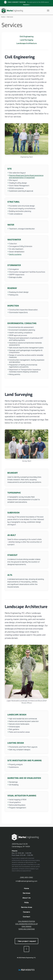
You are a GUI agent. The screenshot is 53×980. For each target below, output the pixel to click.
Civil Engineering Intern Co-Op (26, 924)
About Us (26, 898)
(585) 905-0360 (26, 877)
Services (26, 893)
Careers (26, 912)
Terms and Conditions (27, 929)
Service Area (27, 907)
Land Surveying (27, 40)
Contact (26, 917)
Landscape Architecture (26, 43)
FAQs (26, 902)
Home (3, 17)
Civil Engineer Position (26, 921)
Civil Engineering (27, 36)
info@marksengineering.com (26, 881)
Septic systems (15, 254)
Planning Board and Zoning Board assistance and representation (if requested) (26, 176)
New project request (26, 941)
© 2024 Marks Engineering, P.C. (26, 958)
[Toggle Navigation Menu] (48, 10)
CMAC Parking (26, 926)
